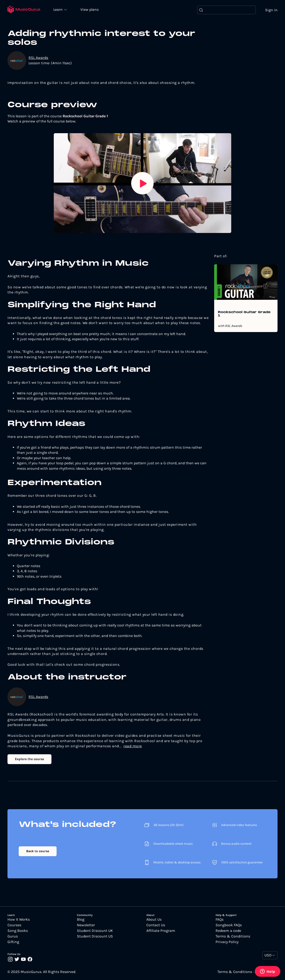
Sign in (271, 10)
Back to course (38, 851)
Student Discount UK (95, 931)
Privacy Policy (227, 942)
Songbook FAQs (229, 925)
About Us (154, 919)
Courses (14, 925)
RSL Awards (38, 58)
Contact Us (156, 925)
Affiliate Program (161, 931)
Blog (81, 919)
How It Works (19, 919)
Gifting (13, 942)
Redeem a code (228, 931)
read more (133, 746)
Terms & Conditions (233, 936)
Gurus (13, 936)
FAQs (220, 919)
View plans (90, 10)
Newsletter (86, 925)
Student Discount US (95, 936)
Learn (59, 9)
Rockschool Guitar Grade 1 (244, 314)
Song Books (18, 931)
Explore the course (29, 759)
